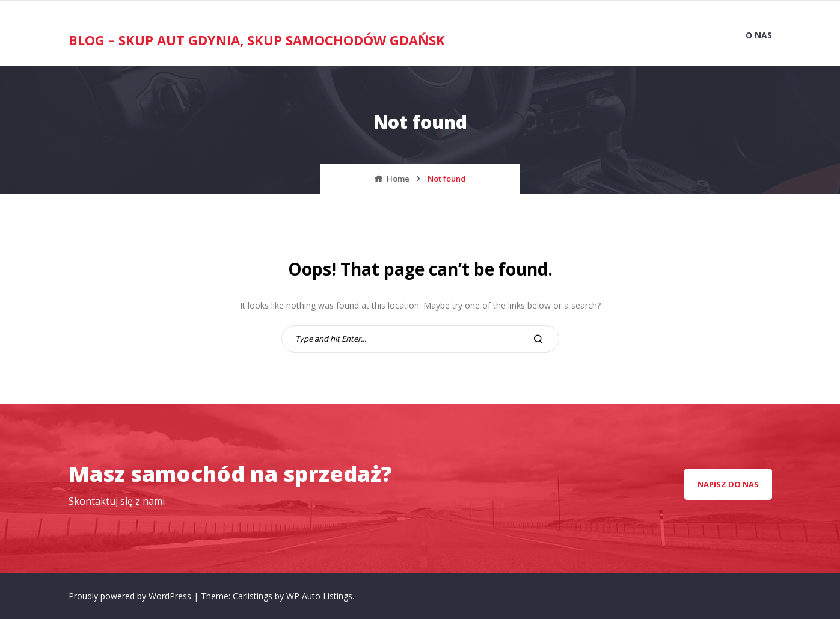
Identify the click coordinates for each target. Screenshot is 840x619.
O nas (759, 35)
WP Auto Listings (319, 596)
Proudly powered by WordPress (131, 596)
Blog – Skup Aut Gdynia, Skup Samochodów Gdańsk (257, 40)
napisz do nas (728, 484)
